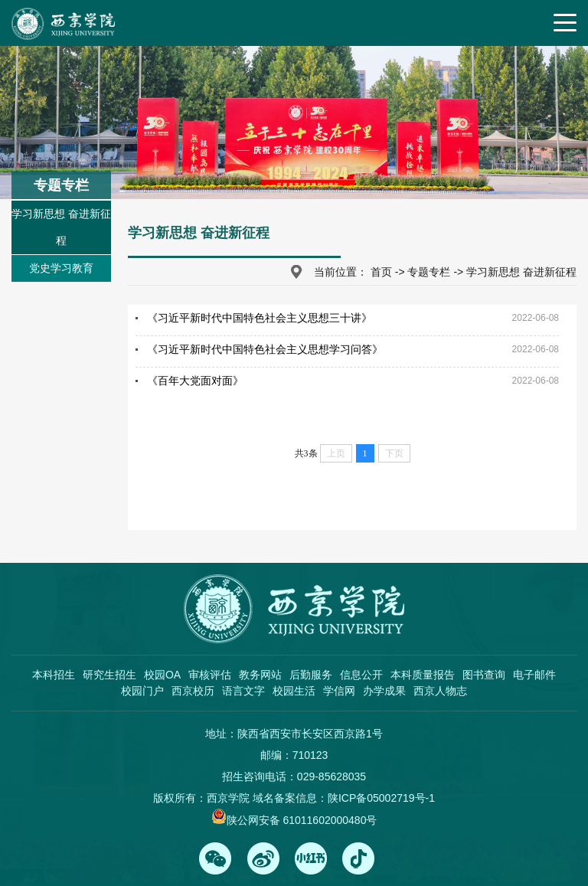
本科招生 (54, 675)
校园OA (162, 675)
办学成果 (384, 691)
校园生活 (294, 691)
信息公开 (361, 675)
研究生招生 (109, 675)
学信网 (339, 691)
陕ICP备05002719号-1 (381, 798)
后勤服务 (311, 675)
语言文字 (243, 691)
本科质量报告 (423, 675)
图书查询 (484, 675)
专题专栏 (429, 272)
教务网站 (260, 675)
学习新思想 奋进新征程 (61, 227)
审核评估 (210, 675)
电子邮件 (534, 675)
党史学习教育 (61, 268)
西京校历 (193, 691)
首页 (381, 272)
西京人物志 (440, 691)
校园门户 (142, 691)
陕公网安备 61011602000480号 (302, 820)
